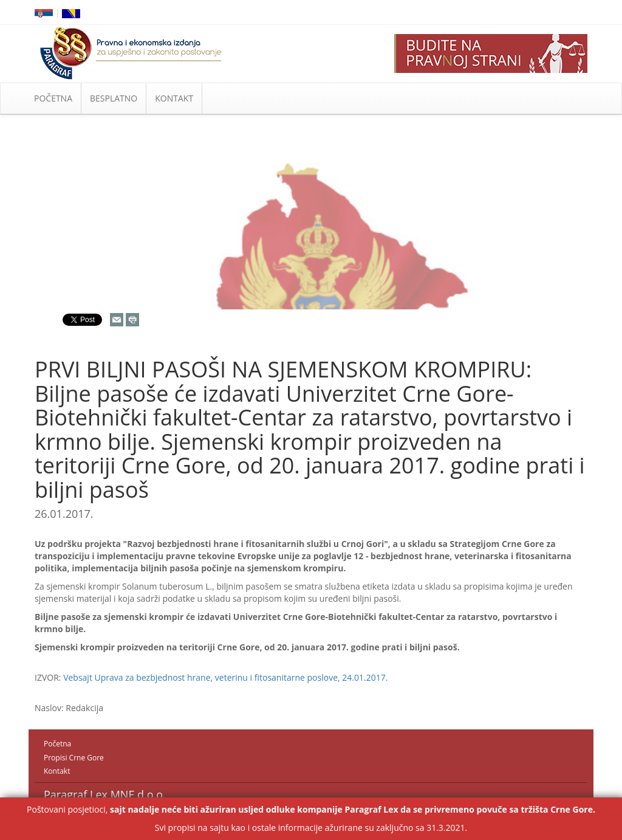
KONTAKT (174, 98)
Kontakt (57, 771)
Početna (57, 744)
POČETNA (53, 98)
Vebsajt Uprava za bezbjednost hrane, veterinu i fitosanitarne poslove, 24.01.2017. (225, 677)
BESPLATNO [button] (114, 98)
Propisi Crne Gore (74, 758)
